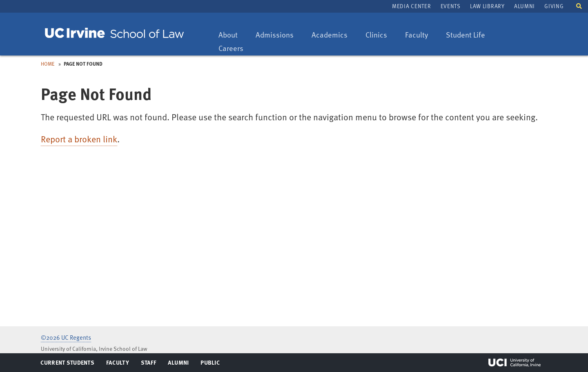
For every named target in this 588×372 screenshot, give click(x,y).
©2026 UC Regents (66, 337)
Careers (235, 49)
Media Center (411, 6)
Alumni (525, 6)
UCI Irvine (514, 363)
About (232, 35)
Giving (554, 6)
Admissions (274, 35)
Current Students (67, 364)
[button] (579, 6)
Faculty (420, 35)
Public (210, 364)
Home (48, 64)
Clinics (380, 35)
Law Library (487, 6)
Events (451, 6)
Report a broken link (79, 139)
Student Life (465, 35)
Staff (151, 364)
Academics (329, 35)
